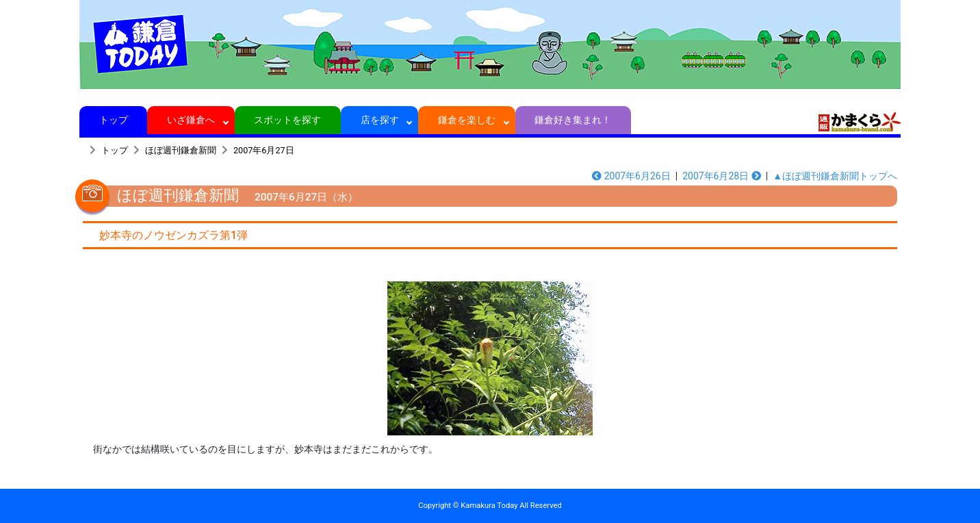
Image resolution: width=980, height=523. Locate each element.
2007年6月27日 (264, 150)
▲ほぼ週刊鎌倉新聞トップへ (835, 176)
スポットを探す (288, 120)
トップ (113, 120)
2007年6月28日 (722, 176)
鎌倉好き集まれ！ (573, 120)
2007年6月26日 (631, 176)
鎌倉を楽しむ (467, 120)
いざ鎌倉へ (191, 120)
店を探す (379, 120)
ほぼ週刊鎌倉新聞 (181, 150)
